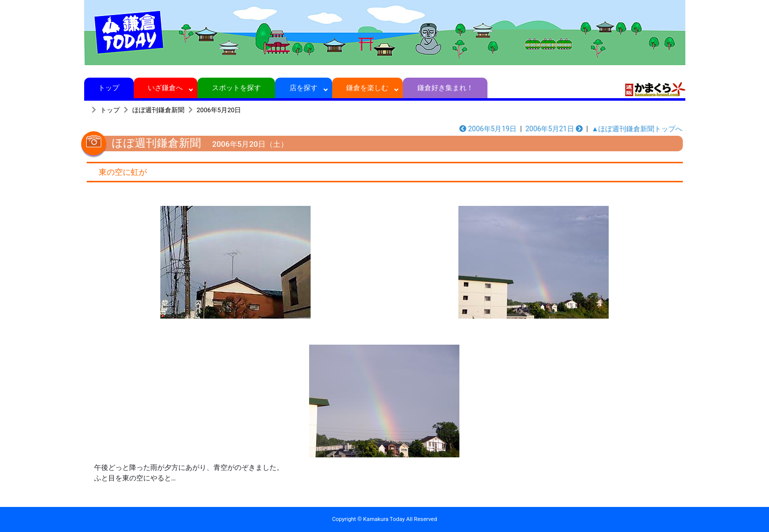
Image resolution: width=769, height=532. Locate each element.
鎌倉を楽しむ (367, 88)
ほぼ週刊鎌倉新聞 (158, 110)
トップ (109, 88)
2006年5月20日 (219, 110)
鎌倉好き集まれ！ (445, 88)
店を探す (304, 88)
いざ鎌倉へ (166, 88)
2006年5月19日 (488, 129)
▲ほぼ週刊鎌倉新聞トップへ (637, 129)
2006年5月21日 (554, 129)
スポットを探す (236, 88)
